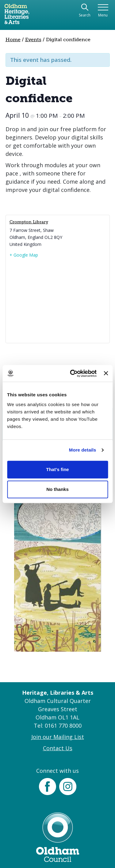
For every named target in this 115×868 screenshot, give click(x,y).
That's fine (57, 469)
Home (13, 40)
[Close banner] (106, 373)
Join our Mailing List (58, 737)
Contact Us (58, 748)
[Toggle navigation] (103, 11)
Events (33, 40)
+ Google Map (24, 255)
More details (83, 450)
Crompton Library (29, 222)
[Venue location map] (58, 300)
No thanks (57, 489)
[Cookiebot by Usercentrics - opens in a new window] (72, 373)
